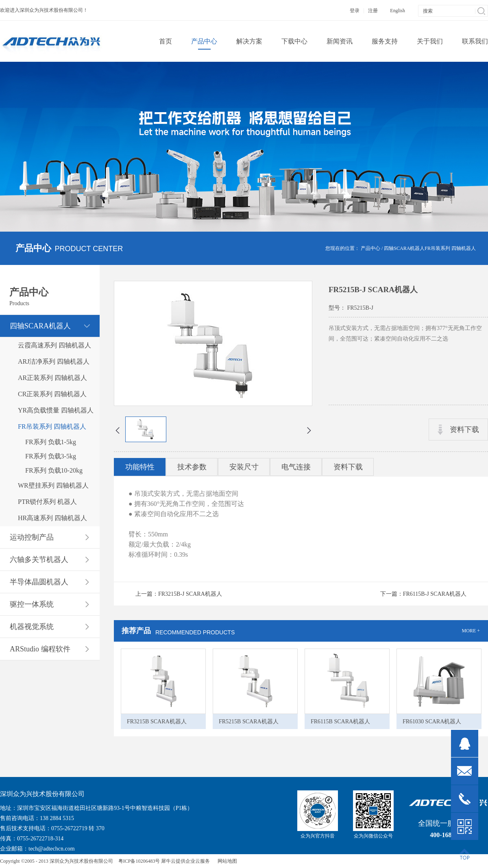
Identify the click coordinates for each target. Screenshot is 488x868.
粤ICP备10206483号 (139, 861)
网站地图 (226, 861)
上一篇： (179, 594)
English (398, 11)
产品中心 (370, 248)
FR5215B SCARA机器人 (249, 722)
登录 (355, 11)
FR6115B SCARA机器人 (340, 722)
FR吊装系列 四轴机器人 (450, 248)
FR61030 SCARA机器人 (432, 722)
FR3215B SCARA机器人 (157, 722)
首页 (166, 41)
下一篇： (423, 594)
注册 (373, 11)
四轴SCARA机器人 (404, 248)
